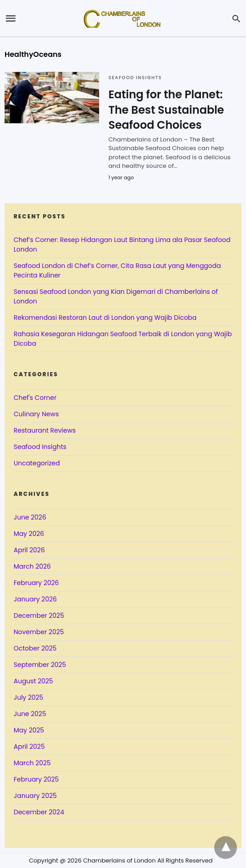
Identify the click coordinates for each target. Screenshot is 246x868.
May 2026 (29, 534)
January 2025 (35, 796)
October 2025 (35, 648)
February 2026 (36, 583)
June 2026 (30, 517)
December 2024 (39, 812)
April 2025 (29, 747)
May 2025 (29, 730)
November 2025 (39, 632)
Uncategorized (37, 463)
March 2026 (32, 566)
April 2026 (29, 550)
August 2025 (33, 681)
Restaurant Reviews (45, 430)
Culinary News (36, 414)
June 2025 (30, 714)
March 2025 (32, 763)
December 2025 (39, 616)
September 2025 (40, 665)
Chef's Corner (35, 398)
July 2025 (28, 697)
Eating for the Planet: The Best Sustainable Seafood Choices (166, 110)
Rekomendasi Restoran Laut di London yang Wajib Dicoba (105, 318)
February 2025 (36, 779)
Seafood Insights (135, 78)
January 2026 (35, 599)
